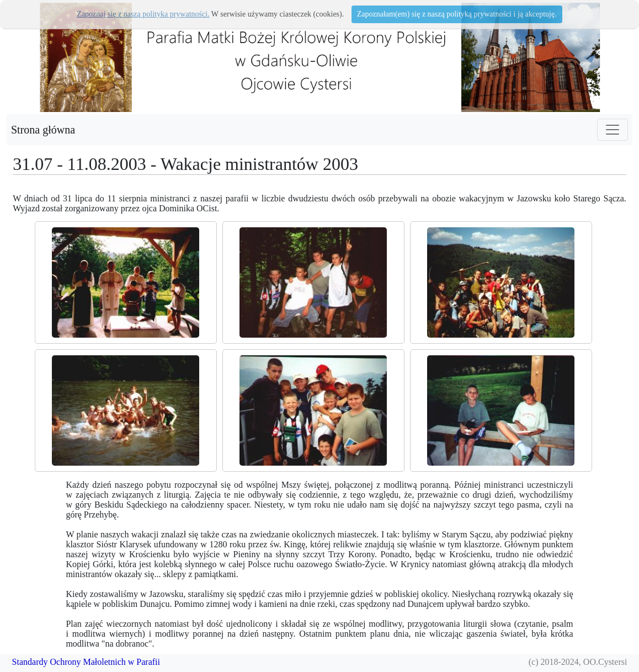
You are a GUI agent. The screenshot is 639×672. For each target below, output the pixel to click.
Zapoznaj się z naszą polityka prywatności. (143, 14)
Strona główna (43, 130)
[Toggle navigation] (613, 130)
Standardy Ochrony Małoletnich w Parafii (86, 662)
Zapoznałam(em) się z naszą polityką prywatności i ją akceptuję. (457, 14)
